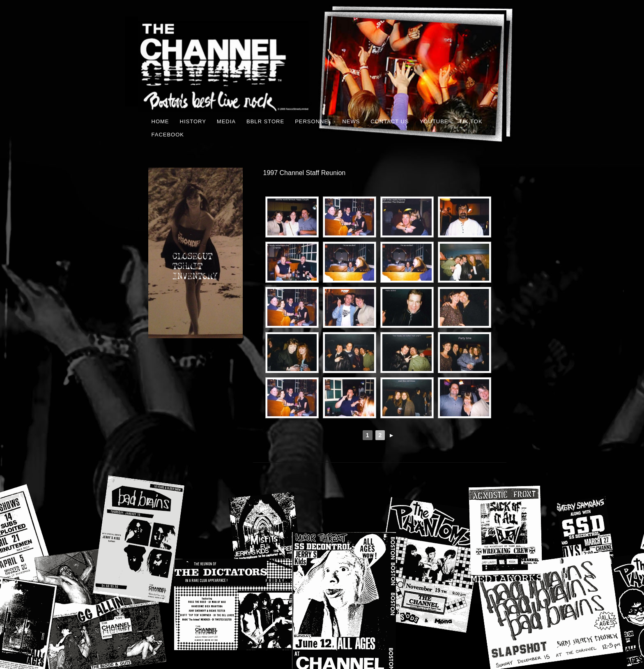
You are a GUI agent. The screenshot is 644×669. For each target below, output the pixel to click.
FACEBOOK (168, 135)
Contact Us (390, 121)
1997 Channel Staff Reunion (305, 173)
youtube (434, 121)
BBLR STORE (265, 121)
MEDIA (226, 121)
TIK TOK (470, 121)
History (193, 121)
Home (160, 121)
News (351, 121)
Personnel (313, 121)
